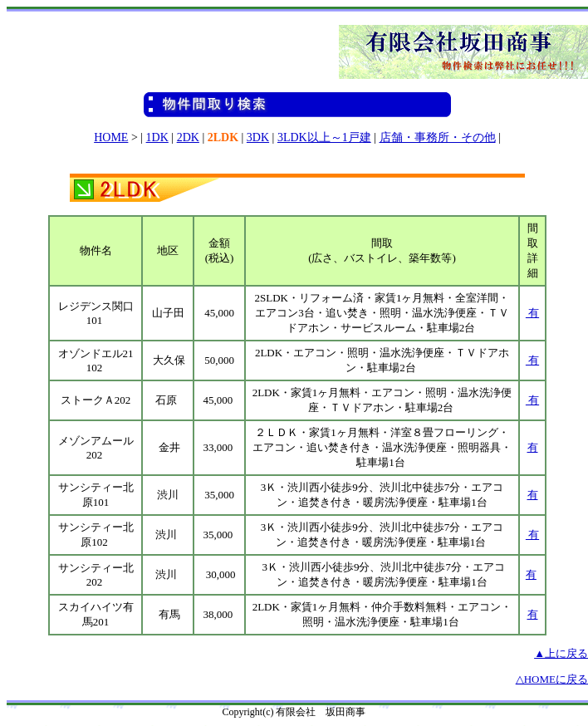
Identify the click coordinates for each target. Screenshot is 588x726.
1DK (157, 137)
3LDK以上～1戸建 (324, 137)
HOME (111, 137)
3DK (258, 137)
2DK (188, 137)
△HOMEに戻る (552, 679)
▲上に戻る (561, 653)
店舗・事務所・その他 (438, 137)
